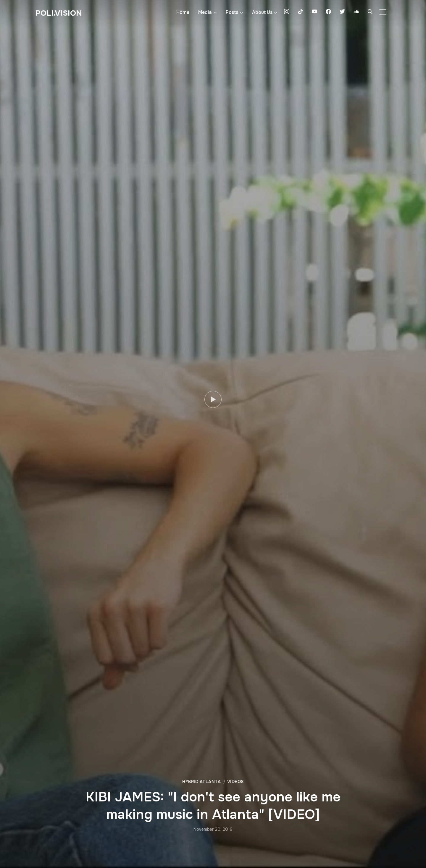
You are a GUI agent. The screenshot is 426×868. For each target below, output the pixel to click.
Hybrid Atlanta (201, 782)
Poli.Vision (59, 13)
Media (205, 12)
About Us (262, 12)
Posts (232, 12)
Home (183, 12)
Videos (235, 782)
